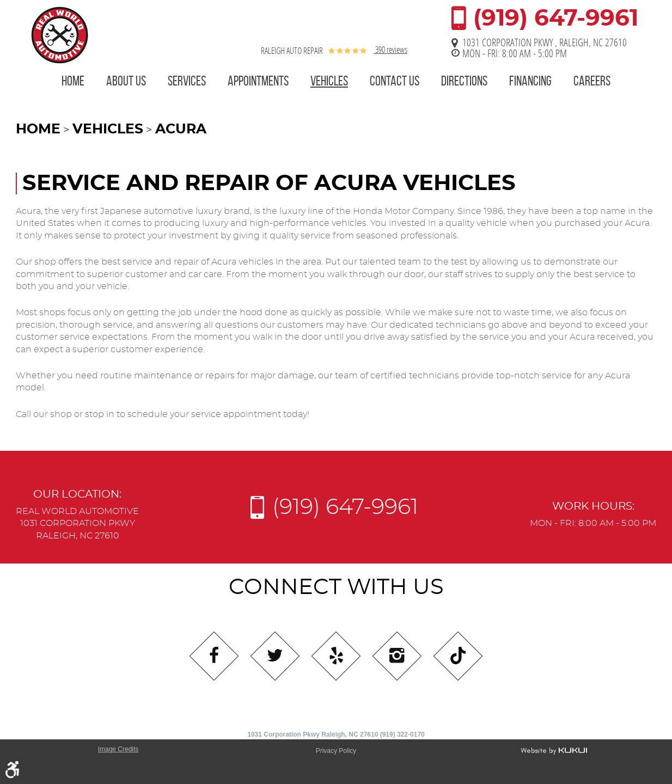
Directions (464, 81)
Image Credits (118, 749)
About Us (126, 81)
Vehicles (329, 81)
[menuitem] (73, 82)
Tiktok (458, 656)
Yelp (336, 656)
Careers (592, 81)
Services (187, 81)
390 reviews (390, 49)
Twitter (275, 656)
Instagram (397, 656)
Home (73, 81)
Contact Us (395, 81)
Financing (530, 81)
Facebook (214, 656)
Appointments (258, 81)
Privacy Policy (336, 751)
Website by (554, 751)
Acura (181, 129)
